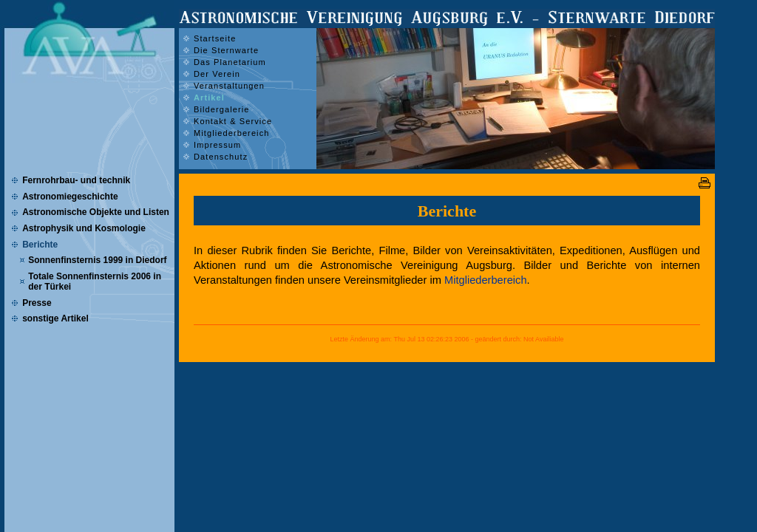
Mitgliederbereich (486, 280)
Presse (37, 303)
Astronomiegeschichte (70, 197)
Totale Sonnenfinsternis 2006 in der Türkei (95, 282)
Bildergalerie (221, 109)
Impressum (217, 145)
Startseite (215, 38)
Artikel (209, 98)
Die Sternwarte (226, 50)
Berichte (40, 245)
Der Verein (217, 74)
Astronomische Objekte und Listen (96, 212)
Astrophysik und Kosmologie (84, 228)
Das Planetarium (230, 62)
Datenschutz (221, 157)
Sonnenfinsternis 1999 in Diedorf (97, 260)
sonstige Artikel (55, 318)
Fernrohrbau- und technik (76, 180)
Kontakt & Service (233, 121)
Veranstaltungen (229, 86)
